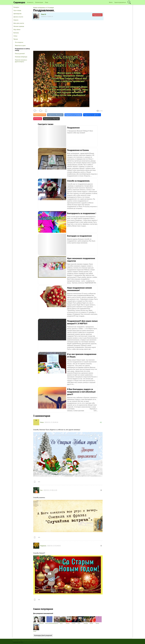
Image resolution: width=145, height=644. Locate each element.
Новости (16, 20)
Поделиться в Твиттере (51, 119)
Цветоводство (18, 14)
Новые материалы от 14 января (44, 8)
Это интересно (19, 42)
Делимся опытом (18, 17)
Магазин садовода (19, 26)
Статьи (15, 36)
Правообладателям (27, 641)
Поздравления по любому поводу (22, 50)
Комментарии (39, 2)
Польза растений (20, 54)
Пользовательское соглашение (41, 641)
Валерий (87, 620)
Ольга (63, 620)
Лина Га (44, 14)
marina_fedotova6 (50, 620)
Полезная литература (21, 57)
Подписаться (97, 15)
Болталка (16, 33)
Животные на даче (20, 45)
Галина (93, 620)
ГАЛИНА (36, 620)
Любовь (69, 620)
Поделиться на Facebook (73, 115)
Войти (111, 2)
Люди (47, 2)
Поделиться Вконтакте (55, 115)
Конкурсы (16, 7)
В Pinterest (38, 119)
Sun (41, 490)
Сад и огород (17, 10)
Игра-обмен (17, 30)
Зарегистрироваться (120, 2)
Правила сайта (17, 641)
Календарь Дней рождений (43, 635)
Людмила (43, 546)
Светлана (42, 620)
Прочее (16, 39)
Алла (81, 620)
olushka (75, 620)
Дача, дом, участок (19, 23)
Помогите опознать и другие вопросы (21, 61)
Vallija (36, 628)
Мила (42, 422)
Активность (30, 2)
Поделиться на (92, 115)
